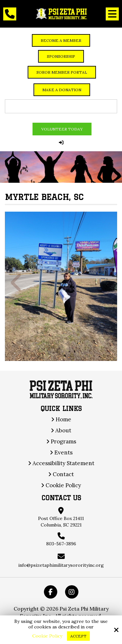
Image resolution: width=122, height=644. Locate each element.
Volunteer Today (62, 129)
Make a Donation (62, 90)
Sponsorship (61, 56)
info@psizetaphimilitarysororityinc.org (61, 565)
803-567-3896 (61, 544)
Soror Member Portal (62, 72)
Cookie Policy (47, 636)
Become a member (61, 40)
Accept (78, 636)
